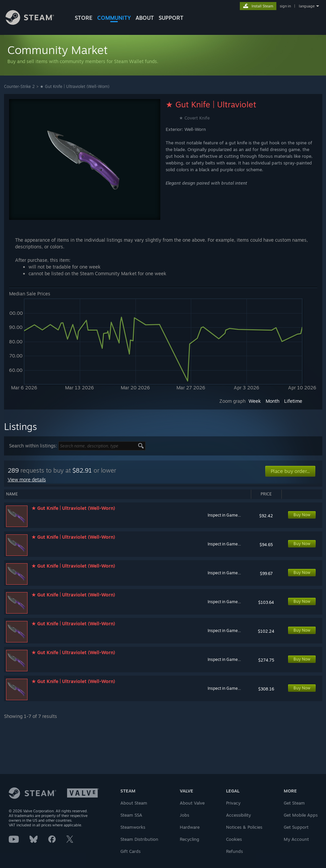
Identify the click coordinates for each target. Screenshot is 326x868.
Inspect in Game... (224, 515)
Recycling (189, 839)
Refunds (234, 851)
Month (273, 401)
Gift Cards (130, 851)
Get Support (296, 827)
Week (255, 401)
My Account (296, 839)
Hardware (190, 827)
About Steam (134, 803)
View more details (27, 479)
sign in (285, 6)
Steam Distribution (139, 839)
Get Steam (294, 803)
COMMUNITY (114, 18)
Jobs (184, 815)
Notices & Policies (244, 827)
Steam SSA (131, 815)
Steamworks (133, 827)
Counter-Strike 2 (19, 86)
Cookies (234, 839)
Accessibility (238, 815)
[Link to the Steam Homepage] (35, 23)
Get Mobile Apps (301, 815)
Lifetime (293, 401)
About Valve (192, 803)
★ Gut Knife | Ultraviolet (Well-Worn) (75, 86)
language (307, 6)
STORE (84, 18)
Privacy (233, 803)
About (145, 18)
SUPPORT (171, 18)
